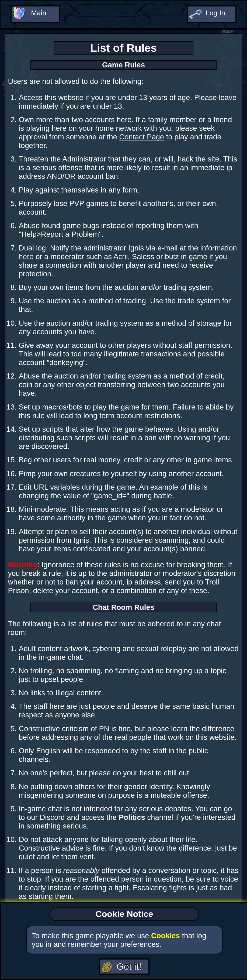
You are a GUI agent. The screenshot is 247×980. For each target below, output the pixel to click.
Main (39, 12)
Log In (215, 12)
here (26, 257)
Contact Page (142, 137)
